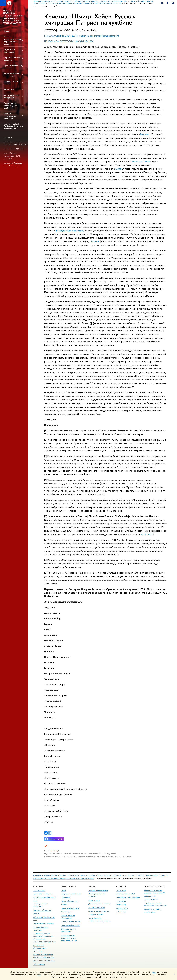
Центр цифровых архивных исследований (140, 875)
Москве (144, 134)
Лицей (64, 890)
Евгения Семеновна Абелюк (15, 144)
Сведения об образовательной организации (40, 948)
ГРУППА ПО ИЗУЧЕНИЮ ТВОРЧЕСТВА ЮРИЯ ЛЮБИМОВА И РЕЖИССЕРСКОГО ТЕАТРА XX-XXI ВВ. (13, 17)
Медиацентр (121, 905)
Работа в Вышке (39, 964)
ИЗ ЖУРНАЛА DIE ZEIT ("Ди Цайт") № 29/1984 (69, 41)
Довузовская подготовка (71, 894)
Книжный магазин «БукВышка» (128, 897)
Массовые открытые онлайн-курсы (152, 910)
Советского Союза (140, 161)
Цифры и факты (39, 890)
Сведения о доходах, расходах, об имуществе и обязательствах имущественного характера (44, 938)
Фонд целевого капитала (43, 924)
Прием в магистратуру (70, 908)
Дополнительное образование (68, 917)
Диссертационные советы (99, 904)
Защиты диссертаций (97, 907)
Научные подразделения (98, 890)
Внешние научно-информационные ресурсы (100, 919)
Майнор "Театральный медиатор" (10, 116)
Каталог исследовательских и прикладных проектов (13, 40)
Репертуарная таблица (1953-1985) (11, 105)
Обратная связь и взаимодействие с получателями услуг (69, 938)
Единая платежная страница (44, 961)
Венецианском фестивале (70, 230)
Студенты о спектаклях (9, 51)
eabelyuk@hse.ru (17, 149)
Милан (119, 169)
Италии (95, 241)
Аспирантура (66, 912)
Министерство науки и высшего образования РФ (154, 892)
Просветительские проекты (13, 67)
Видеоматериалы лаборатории (12, 75)
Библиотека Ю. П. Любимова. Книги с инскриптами (12, 126)
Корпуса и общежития (42, 910)
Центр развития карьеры (71, 922)
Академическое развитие (99, 911)
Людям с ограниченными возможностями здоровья (44, 956)
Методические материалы (11, 96)
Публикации (121, 912)
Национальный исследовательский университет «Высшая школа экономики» (64, 875)
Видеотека (9, 89)
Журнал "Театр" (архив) (11, 83)
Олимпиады (65, 897)
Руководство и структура (43, 894)
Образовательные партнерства (68, 930)
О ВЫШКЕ (38, 886)
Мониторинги (94, 900)
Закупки (36, 914)
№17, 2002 (147, 534)
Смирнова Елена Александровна (13, 164)
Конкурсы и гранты (96, 914)
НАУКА (92, 886)
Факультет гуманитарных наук (109, 875)
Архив (6, 31)
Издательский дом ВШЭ (125, 894)
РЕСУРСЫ (121, 886)
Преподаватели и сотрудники (40, 905)
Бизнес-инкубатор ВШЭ (70, 925)
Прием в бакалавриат (69, 901)
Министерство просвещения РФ (151, 898)
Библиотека (121, 890)
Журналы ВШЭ (122, 908)
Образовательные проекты (12, 59)
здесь (154, 972)
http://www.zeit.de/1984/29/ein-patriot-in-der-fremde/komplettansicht (82, 36)
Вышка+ (64, 905)
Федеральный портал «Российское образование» (155, 904)
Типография (121, 901)
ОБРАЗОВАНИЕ (68, 886)
